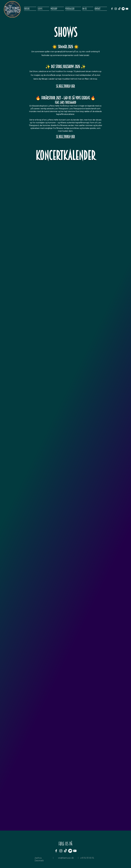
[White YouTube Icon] (127, 9)
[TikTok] (119, 9)
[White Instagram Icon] (116, 9)
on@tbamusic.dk (66, 858)
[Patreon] (123, 9)
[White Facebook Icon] (112, 9)
